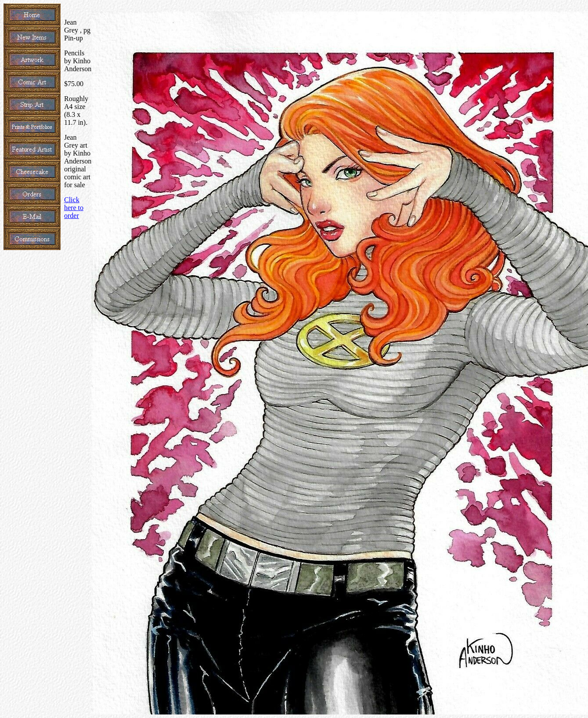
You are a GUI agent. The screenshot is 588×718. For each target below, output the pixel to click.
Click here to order (74, 208)
